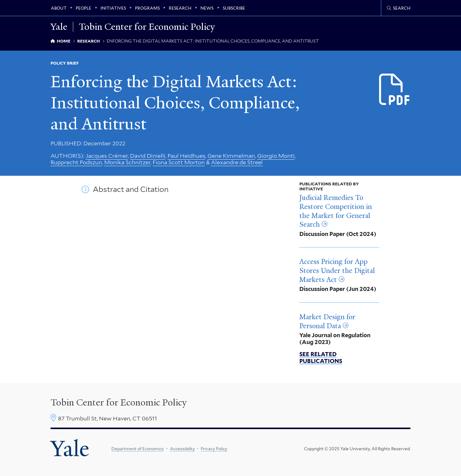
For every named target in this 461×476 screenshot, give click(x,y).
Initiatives (113, 8)
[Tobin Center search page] (399, 8)
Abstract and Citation (131, 189)
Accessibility (182, 449)
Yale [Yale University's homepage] (70, 449)
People (83, 8)
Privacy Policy (214, 449)
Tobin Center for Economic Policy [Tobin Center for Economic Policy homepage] (147, 27)
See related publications (321, 358)
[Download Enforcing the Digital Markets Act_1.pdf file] (395, 90)
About (59, 8)
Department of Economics (138, 449)
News (207, 8)
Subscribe (234, 8)
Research (180, 8)
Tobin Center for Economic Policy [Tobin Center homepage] (119, 402)
